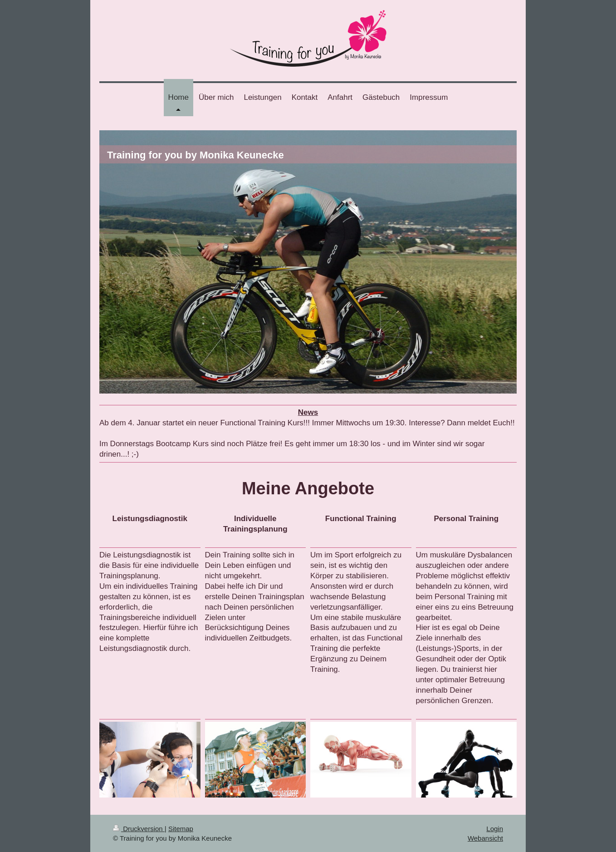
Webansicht (485, 838)
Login (495, 829)
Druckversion (139, 829)
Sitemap (181, 829)
